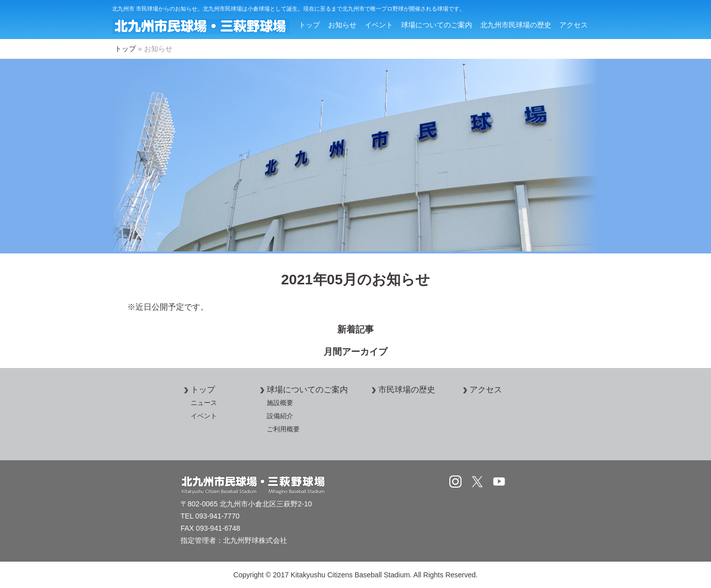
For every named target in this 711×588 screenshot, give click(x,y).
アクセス (574, 25)
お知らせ (342, 25)
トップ (309, 25)
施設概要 (280, 403)
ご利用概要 (283, 429)
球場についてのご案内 (437, 25)
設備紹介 (280, 416)
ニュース (204, 403)
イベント (379, 25)
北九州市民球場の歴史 (516, 25)
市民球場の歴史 (402, 390)
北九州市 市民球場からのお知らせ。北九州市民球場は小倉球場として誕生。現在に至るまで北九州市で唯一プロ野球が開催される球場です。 (289, 9)
